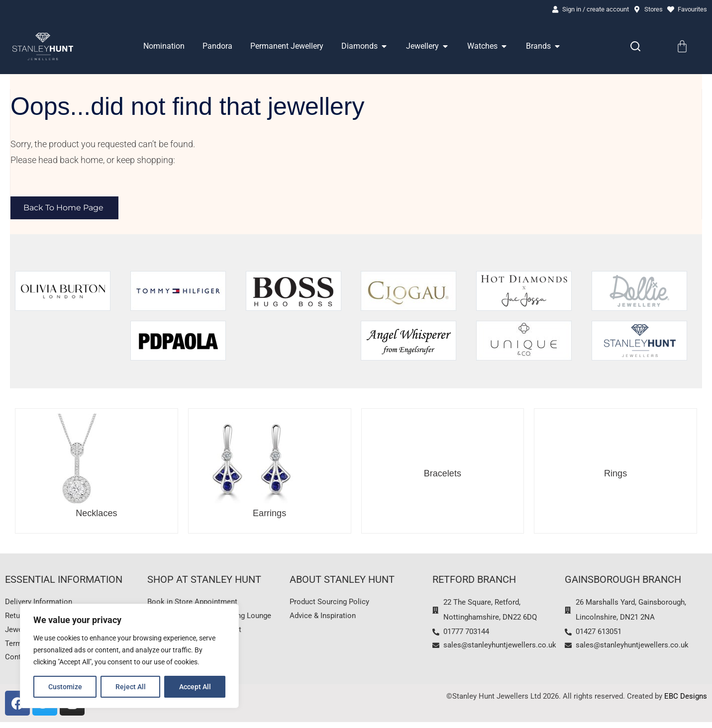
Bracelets (443, 474)
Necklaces (96, 514)
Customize (65, 687)
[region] (129, 656)
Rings (615, 474)
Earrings (269, 514)
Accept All (195, 687)
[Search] (635, 47)
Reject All (131, 687)
